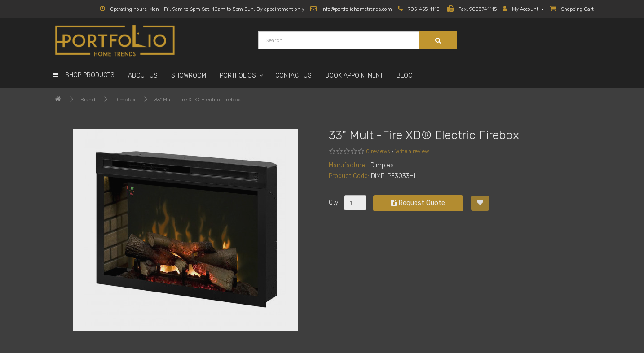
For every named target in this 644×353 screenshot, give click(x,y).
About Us (143, 76)
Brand (88, 100)
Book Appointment (354, 76)
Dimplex (125, 100)
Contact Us (293, 76)
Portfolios (238, 76)
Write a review (412, 151)
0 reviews (378, 151)
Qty (333, 203)
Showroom (189, 76)
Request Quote (418, 203)
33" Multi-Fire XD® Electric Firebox (198, 100)
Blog (405, 76)
